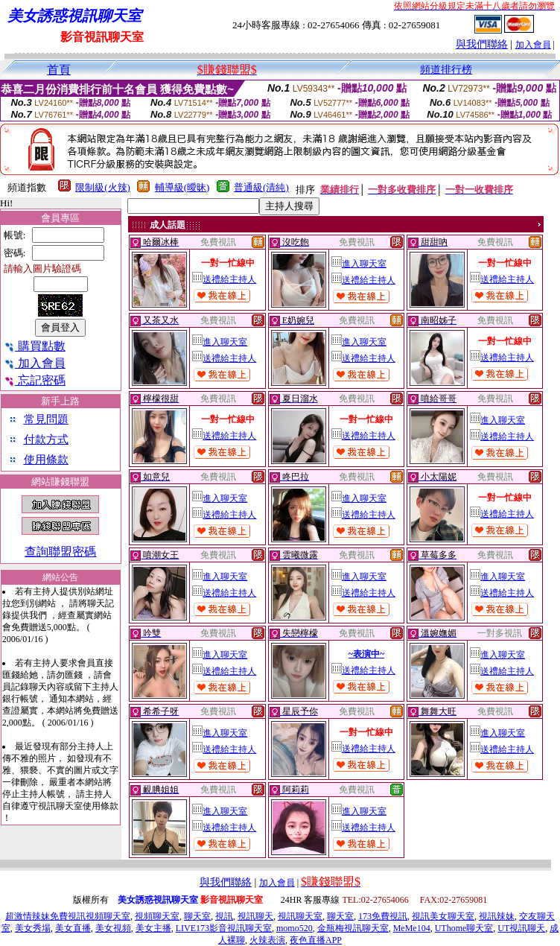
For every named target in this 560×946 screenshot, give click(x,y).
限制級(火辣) (103, 187)
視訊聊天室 (300, 916)
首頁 (59, 70)
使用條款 (46, 460)
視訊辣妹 (497, 916)
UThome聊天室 (464, 928)
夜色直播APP (316, 940)
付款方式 (46, 439)
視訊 (224, 916)
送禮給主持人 (224, 279)
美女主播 (153, 928)
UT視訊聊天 (521, 928)
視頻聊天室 (157, 916)
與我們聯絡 (482, 44)
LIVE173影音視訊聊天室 (224, 928)
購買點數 (35, 346)
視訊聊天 (255, 916)
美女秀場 (33, 928)
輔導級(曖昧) (182, 187)
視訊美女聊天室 (443, 916)
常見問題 (46, 419)
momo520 (295, 928)
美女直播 (73, 928)
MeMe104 (412, 928)
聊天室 (197, 916)
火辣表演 (267, 940)
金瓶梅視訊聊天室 (353, 928)
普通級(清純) (261, 187)
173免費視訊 (383, 916)
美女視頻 (113, 928)
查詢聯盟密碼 (60, 552)
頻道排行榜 (446, 70)
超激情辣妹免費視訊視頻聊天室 (68, 916)
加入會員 (533, 45)
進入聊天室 (359, 264)
